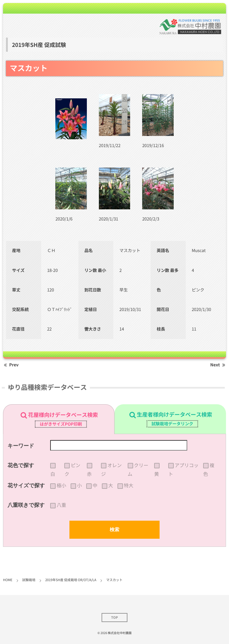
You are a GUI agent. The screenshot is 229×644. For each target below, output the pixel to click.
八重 (61, 505)
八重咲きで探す (26, 505)
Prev (11, 365)
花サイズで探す (26, 485)
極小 (61, 485)
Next (218, 365)
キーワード (21, 446)
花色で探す (21, 465)
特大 (129, 485)
